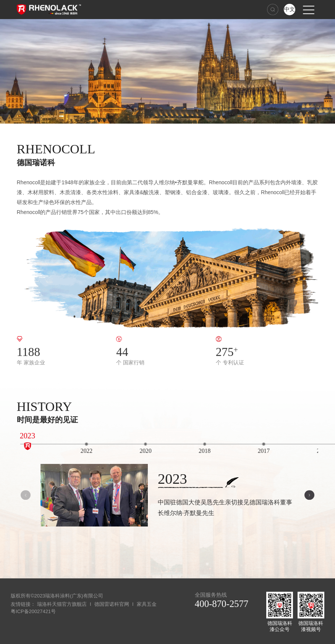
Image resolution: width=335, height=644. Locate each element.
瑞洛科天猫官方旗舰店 (62, 604)
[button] (309, 495)
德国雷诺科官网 (112, 604)
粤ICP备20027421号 (33, 611)
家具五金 (147, 604)
